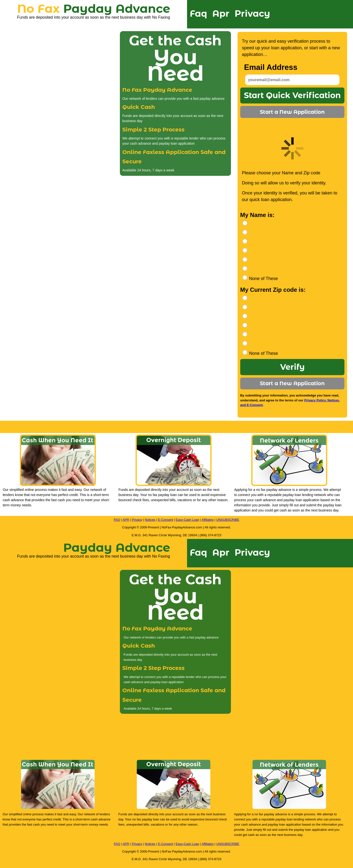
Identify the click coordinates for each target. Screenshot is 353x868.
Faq (198, 14)
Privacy (252, 14)
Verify (292, 367)
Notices (150, 520)
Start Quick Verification (292, 95)
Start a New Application (292, 112)
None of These (264, 279)
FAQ (117, 520)
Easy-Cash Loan (188, 520)
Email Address (271, 67)
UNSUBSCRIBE (228, 520)
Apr (221, 14)
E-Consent (165, 520)
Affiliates (208, 520)
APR (126, 520)
